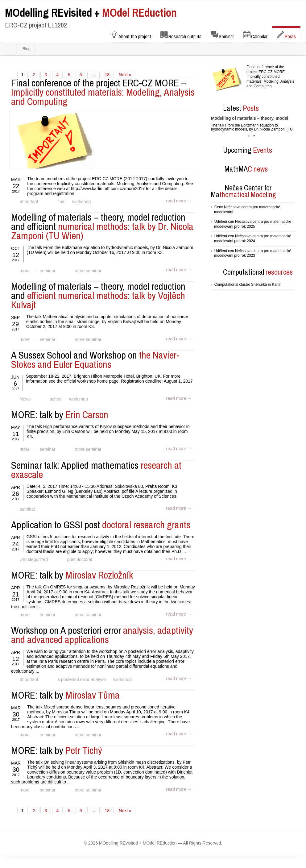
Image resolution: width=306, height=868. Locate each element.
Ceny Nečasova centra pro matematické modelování (247, 210)
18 (107, 75)
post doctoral (78, 557)
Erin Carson (60, 413)
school (55, 398)
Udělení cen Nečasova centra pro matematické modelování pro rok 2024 (253, 239)
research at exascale (96, 468)
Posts (286, 35)
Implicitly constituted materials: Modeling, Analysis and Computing (103, 92)
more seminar (86, 270)
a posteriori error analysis (81, 676)
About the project (131, 35)
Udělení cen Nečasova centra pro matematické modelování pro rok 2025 (253, 224)
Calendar (255, 35)
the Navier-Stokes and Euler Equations (95, 359)
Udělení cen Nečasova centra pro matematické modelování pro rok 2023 (253, 253)
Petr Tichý (57, 747)
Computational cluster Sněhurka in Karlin (248, 284)
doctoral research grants (101, 523)
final (60, 202)
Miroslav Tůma (65, 692)
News (25, 398)
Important (29, 202)
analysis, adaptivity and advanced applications (102, 632)
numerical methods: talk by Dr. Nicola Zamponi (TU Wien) (102, 226)
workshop (80, 202)
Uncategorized (33, 557)
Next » (125, 75)
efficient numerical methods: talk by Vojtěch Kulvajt (98, 295)
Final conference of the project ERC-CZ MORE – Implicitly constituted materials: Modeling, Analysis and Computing (270, 77)
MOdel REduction (91, 13)
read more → (179, 201)
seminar (47, 270)
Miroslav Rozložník (72, 573)
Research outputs (181, 35)
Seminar (222, 35)
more (24, 270)
